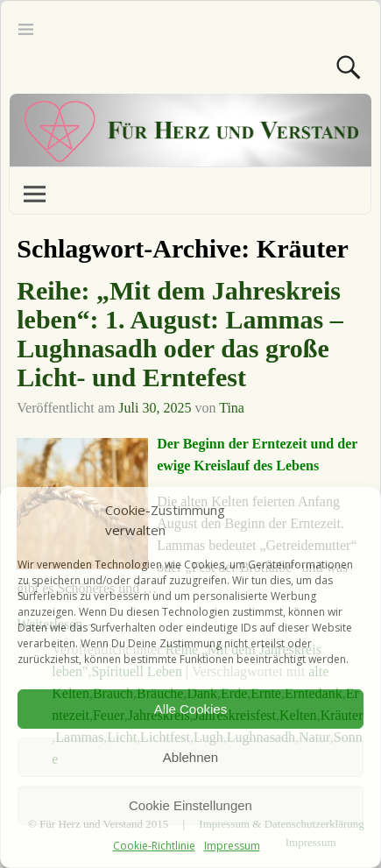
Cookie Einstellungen (190, 805)
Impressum (232, 846)
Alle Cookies (190, 709)
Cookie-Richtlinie (154, 846)
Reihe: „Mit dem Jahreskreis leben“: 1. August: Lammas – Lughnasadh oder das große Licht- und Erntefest (180, 334)
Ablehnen (190, 757)
